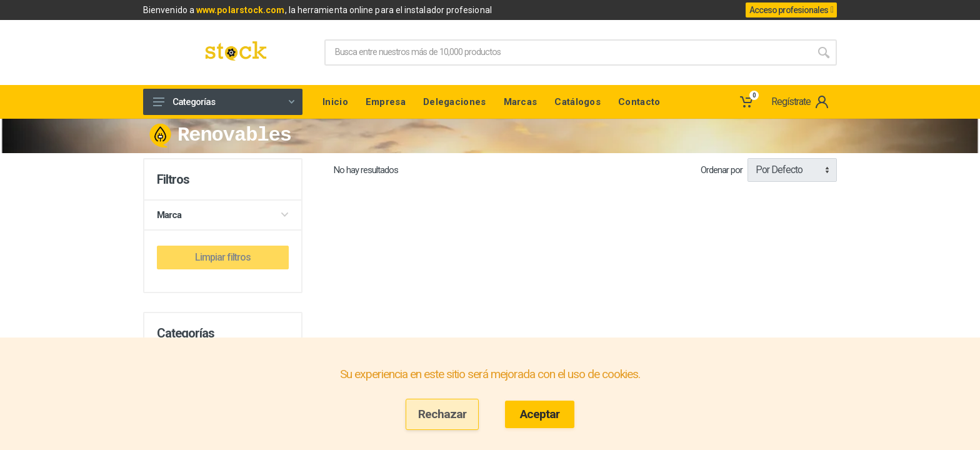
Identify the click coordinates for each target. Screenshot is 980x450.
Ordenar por (722, 170)
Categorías (224, 102)
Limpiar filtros (223, 257)
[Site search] (567, 52)
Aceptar (540, 414)
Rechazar (442, 414)
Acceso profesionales (791, 10)
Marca (223, 215)
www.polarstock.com (240, 10)
